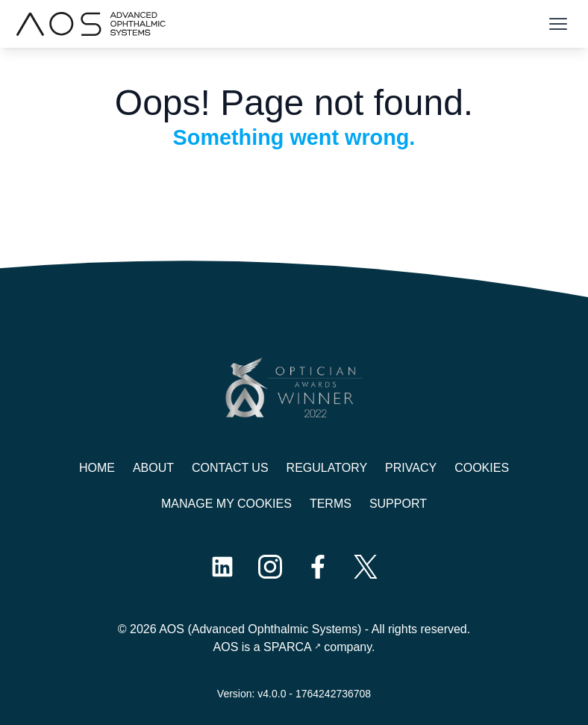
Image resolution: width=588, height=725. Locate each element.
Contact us (230, 468)
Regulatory (327, 468)
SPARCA (288, 647)
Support (398, 504)
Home (97, 468)
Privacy (411, 468)
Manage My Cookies (226, 504)
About (153, 468)
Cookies (482, 468)
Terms (331, 504)
